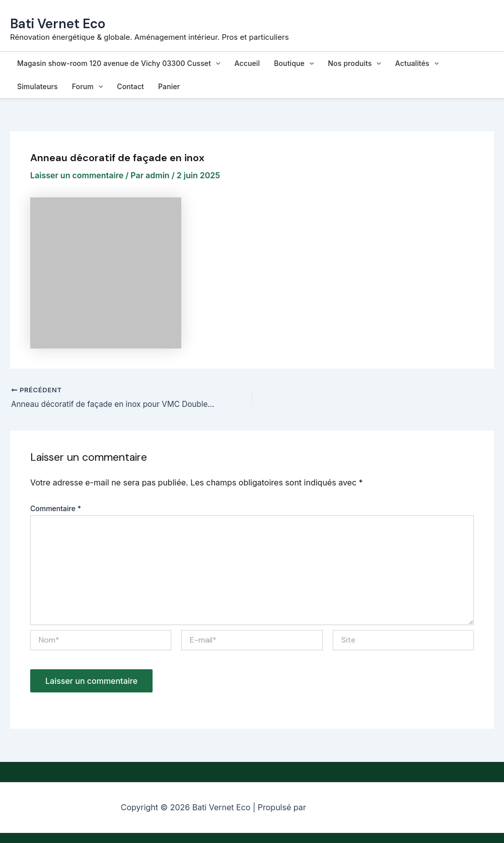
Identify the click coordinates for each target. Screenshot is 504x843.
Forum (88, 87)
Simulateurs (38, 86)
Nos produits (354, 63)
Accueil (247, 63)
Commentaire (56, 509)
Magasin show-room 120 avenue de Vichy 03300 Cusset (119, 63)
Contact (130, 86)
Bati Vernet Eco (58, 24)
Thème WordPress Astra (346, 808)
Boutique (294, 63)
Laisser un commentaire (77, 175)
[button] (215, 63)
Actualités (417, 63)
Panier (169, 86)
